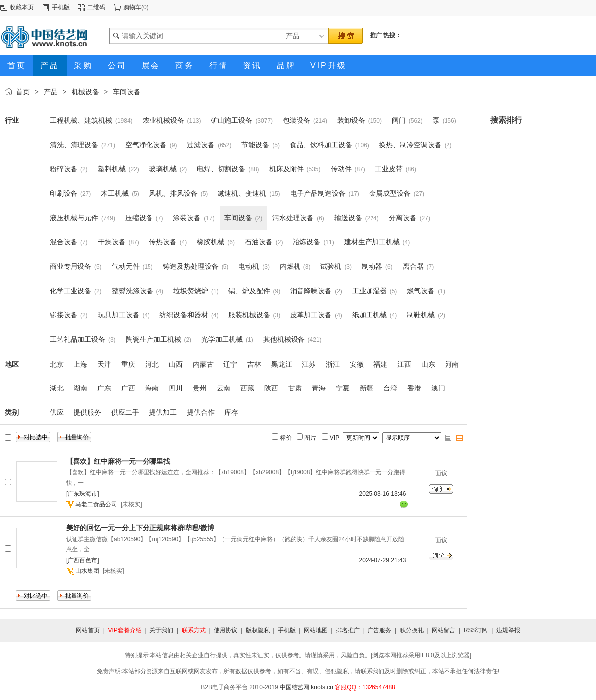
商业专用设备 (71, 266)
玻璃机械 (163, 169)
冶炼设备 (306, 242)
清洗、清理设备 (74, 145)
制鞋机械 (421, 315)
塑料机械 (112, 169)
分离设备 (403, 218)
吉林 (254, 364)
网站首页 (88, 630)
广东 (104, 388)
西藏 (247, 388)
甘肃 (295, 388)
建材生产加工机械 (372, 242)
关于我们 (161, 630)
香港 (414, 388)
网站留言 (444, 630)
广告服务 (379, 630)
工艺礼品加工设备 (77, 339)
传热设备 (163, 242)
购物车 (132, 7)
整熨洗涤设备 (133, 291)
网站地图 (316, 630)
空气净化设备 (146, 145)
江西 (404, 364)
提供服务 (87, 412)
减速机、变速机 (242, 193)
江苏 (309, 364)
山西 (176, 364)
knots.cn (322, 687)
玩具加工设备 (119, 315)
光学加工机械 (222, 339)
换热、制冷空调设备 (410, 145)
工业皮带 (389, 169)
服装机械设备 (249, 315)
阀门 (399, 120)
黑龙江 (282, 364)
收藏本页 (22, 7)
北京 (57, 364)
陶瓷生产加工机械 (153, 339)
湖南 (80, 388)
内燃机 (290, 266)
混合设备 (64, 242)
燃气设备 (421, 291)
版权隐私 (258, 630)
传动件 (341, 169)
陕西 (271, 388)
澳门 (438, 388)
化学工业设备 (71, 291)
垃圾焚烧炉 (191, 291)
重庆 (128, 364)
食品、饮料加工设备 (321, 145)
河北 (152, 364)
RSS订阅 (476, 630)
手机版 (61, 7)
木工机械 (115, 193)
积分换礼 (412, 630)
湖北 (57, 388)
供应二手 (125, 412)
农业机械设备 (163, 120)
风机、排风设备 (173, 193)
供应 (57, 412)
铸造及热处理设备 (191, 266)
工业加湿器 (370, 291)
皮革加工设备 (311, 315)
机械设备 (85, 92)
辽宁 (230, 364)
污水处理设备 (293, 218)
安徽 (357, 364)
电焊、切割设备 (221, 169)
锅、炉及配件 (249, 291)
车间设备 (127, 92)
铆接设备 (64, 315)
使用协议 (225, 630)
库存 (231, 412)
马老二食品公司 (96, 504)
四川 (176, 388)
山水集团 (87, 571)
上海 (80, 364)
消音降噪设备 (311, 291)
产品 (51, 92)
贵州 (200, 388)
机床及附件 (287, 169)
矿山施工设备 (231, 120)
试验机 (331, 266)
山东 (428, 364)
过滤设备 (201, 145)
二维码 (96, 7)
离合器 (413, 266)
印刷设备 (64, 193)
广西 (128, 388)
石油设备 (259, 242)
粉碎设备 (64, 169)
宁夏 (343, 388)
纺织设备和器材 (184, 315)
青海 (319, 388)
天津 (104, 364)
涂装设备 (187, 218)
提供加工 (163, 412)
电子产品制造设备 (318, 193)
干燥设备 (112, 242)
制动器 (372, 266)
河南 (452, 364)
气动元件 (126, 266)
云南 (223, 388)
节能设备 (255, 145)
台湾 (390, 388)
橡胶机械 (211, 242)
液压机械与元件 (74, 218)
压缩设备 (139, 218)
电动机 (249, 266)
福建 (380, 364)
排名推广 (348, 630)
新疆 (367, 388)
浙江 (333, 364)
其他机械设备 (284, 339)
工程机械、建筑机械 (81, 120)
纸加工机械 (370, 315)
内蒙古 (203, 364)
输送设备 (348, 218)
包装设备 (297, 120)
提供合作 (201, 412)
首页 (23, 92)
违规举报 (508, 630)
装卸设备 (351, 120)
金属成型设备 (390, 193)
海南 (152, 388)
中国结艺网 (295, 687)
